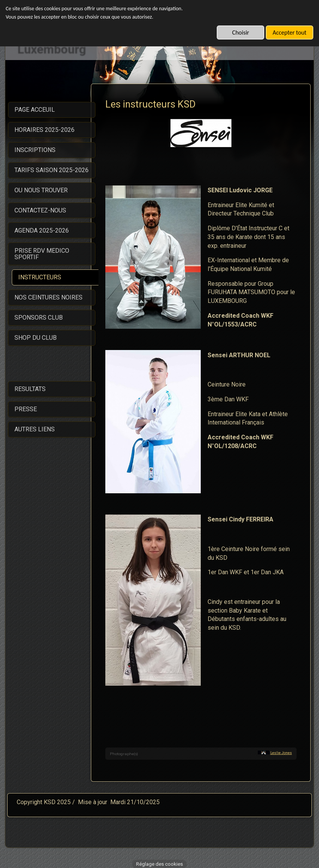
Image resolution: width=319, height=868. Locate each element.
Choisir (241, 32)
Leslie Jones (281, 748)
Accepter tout (290, 32)
